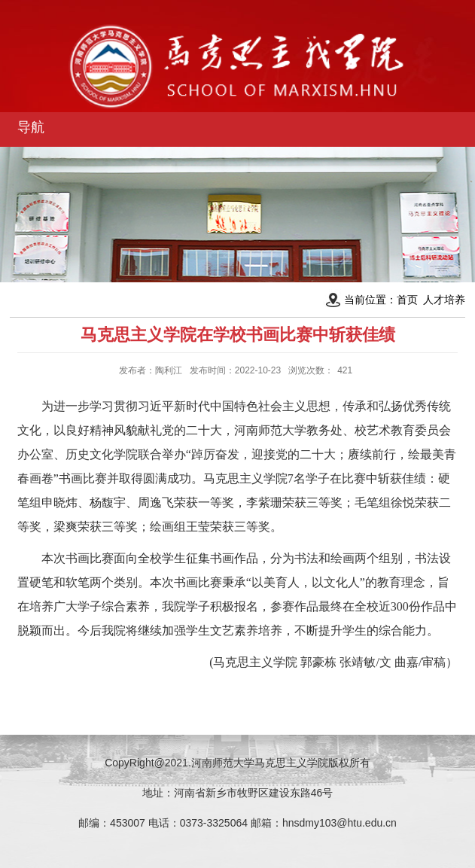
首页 (407, 300)
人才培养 (444, 300)
